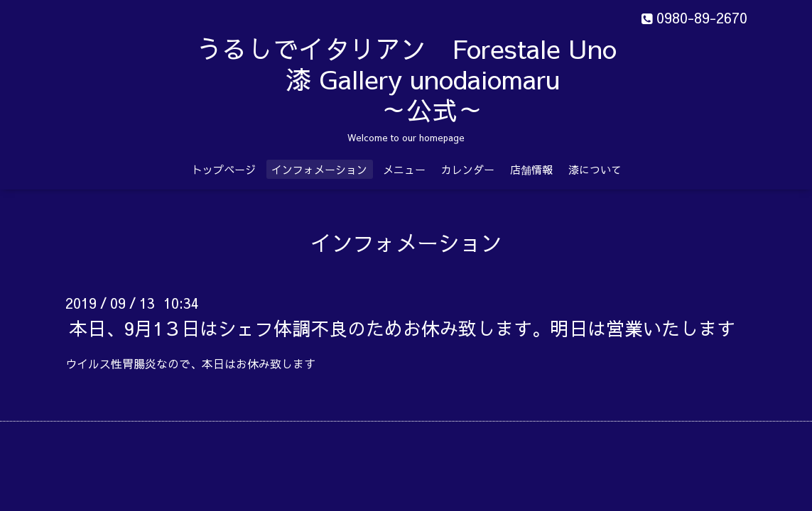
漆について (595, 169)
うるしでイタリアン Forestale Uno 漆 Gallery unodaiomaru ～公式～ (442, 79)
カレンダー (468, 169)
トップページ (224, 169)
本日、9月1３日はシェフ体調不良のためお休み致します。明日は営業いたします (402, 328)
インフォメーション (319, 169)
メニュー (404, 169)
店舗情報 (531, 169)
